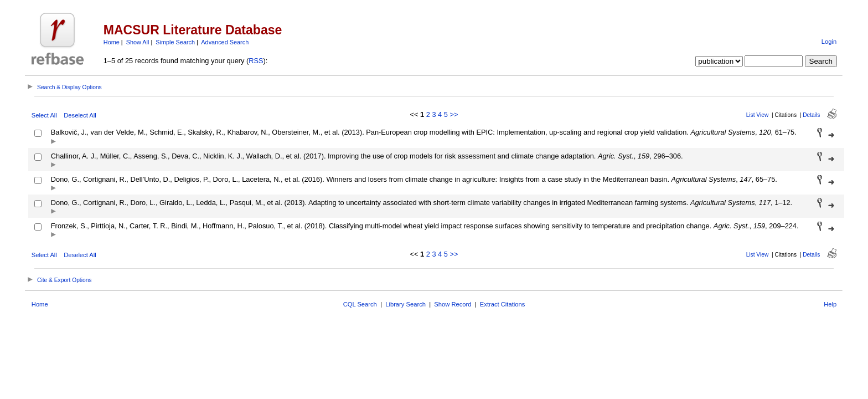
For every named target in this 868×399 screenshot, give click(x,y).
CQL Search (360, 304)
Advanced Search (225, 42)
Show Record (453, 304)
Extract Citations (502, 304)
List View (758, 115)
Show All (138, 42)
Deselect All (80, 115)
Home (112, 42)
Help (830, 304)
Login (829, 42)
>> (454, 114)
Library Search (405, 304)
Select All (44, 115)
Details (811, 115)
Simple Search (175, 42)
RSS (256, 61)
